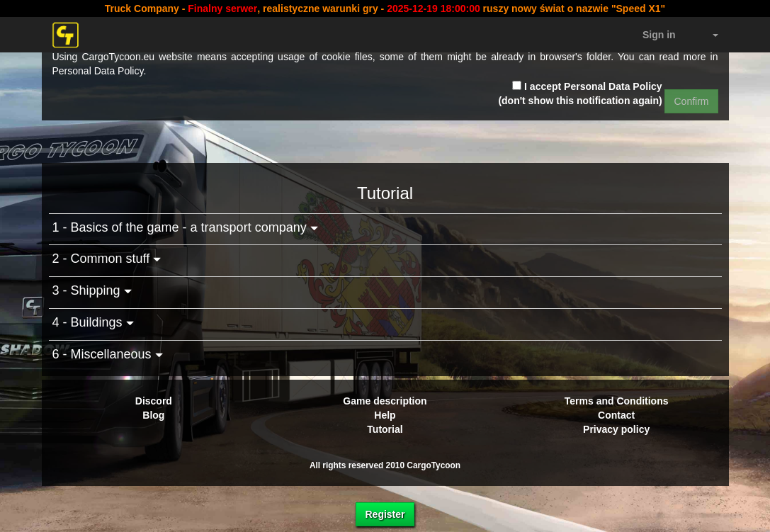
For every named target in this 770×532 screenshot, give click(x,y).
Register (385, 514)
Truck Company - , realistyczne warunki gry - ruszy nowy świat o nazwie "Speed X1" (385, 9)
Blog (153, 415)
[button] (708, 35)
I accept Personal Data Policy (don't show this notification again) (580, 94)
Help (385, 415)
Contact (616, 415)
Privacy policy (616, 429)
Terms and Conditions (617, 401)
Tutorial (385, 429)
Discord (154, 401)
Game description (385, 401)
